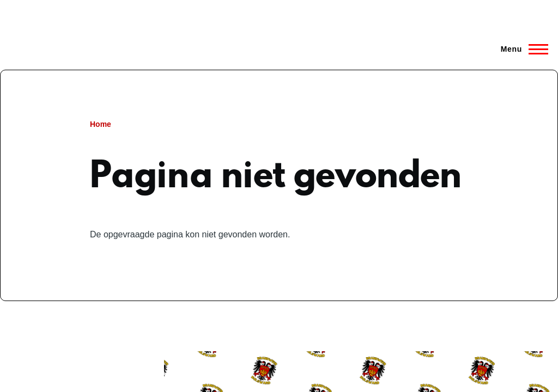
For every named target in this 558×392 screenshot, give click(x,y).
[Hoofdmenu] (521, 49)
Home (101, 124)
